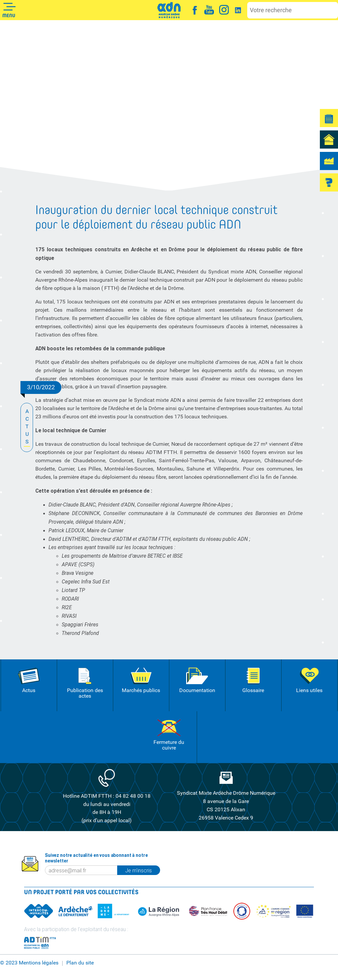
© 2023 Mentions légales (29, 963)
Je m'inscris (142, 870)
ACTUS (27, 427)
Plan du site (80, 963)
